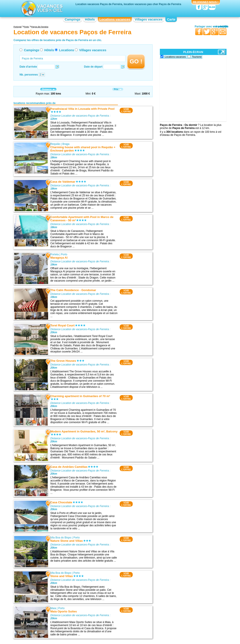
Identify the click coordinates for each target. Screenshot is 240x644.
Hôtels (90, 19)
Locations (67, 50)
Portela (55, 254)
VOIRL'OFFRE (126, 110)
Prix (118, 89)
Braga (66, 144)
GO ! (136, 61)
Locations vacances (115, 19)
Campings (73, 19)
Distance (48, 89)
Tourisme (197, 57)
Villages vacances (149, 19)
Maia (53, 608)
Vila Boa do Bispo (61, 538)
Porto (64, 254)
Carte (171, 19)
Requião (55, 144)
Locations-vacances (175, 57)
